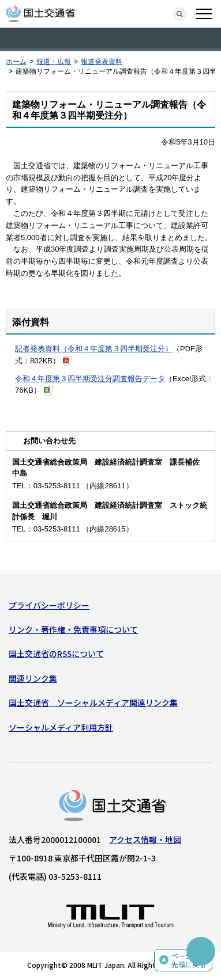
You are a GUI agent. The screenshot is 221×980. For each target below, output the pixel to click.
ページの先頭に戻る (189, 960)
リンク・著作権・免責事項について (73, 629)
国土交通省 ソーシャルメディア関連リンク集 (93, 702)
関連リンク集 (33, 678)
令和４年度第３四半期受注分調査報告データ (90, 379)
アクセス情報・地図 (145, 840)
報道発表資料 (102, 62)
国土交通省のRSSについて (56, 654)
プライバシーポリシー (49, 605)
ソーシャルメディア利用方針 (61, 727)
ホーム (16, 62)
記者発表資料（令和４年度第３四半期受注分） (94, 349)
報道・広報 (54, 62)
